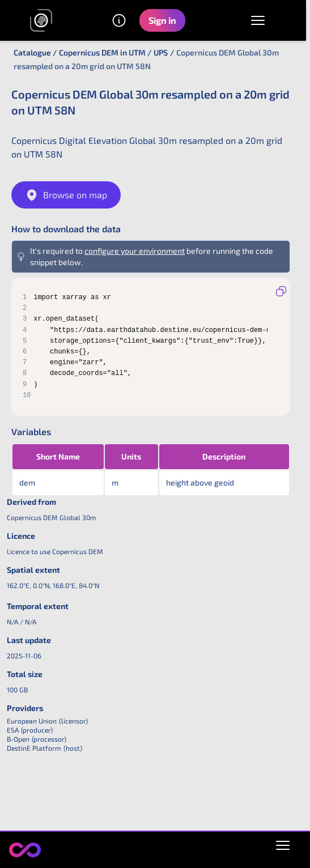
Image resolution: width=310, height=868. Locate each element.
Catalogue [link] (32, 52)
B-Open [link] (18, 739)
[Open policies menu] (283, 843)
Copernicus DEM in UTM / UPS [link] (113, 52)
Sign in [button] (162, 20)
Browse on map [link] (66, 195)
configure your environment (135, 251)
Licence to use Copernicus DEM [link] (55, 551)
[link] (42, 20)
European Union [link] (32, 721)
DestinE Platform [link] (34, 748)
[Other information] (119, 20)
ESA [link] (13, 730)
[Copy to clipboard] (281, 291)
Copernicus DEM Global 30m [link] (52, 517)
